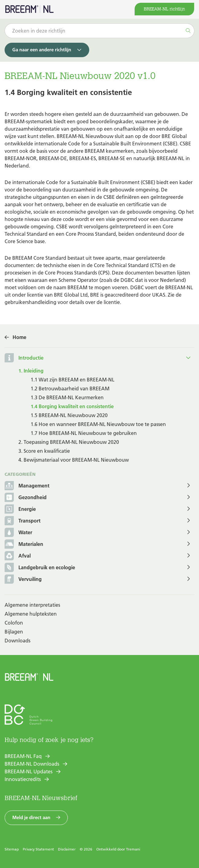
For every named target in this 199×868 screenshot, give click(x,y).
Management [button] (27, 486)
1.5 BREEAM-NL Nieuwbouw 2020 (69, 415)
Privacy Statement (38, 849)
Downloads (17, 641)
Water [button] (18, 533)
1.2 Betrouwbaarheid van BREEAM (70, 389)
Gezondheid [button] (26, 498)
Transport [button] (23, 521)
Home (19, 337)
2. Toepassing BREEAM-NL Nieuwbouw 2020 (69, 442)
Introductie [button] (31, 358)
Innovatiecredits (23, 779)
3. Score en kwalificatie (44, 451)
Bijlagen (14, 632)
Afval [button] (18, 556)
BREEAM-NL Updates (29, 771)
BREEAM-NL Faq (23, 756)
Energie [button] (20, 509)
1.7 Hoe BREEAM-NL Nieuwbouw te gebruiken (84, 433)
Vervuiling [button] (23, 580)
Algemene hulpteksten (31, 614)
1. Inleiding (31, 371)
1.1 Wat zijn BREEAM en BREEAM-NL (73, 380)
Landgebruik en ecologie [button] (40, 568)
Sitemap (12, 849)
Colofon (14, 623)
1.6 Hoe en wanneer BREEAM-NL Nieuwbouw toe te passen (98, 424)
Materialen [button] (24, 544)
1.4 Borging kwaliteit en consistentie (72, 406)
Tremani (133, 849)
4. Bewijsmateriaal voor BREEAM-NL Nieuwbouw (74, 460)
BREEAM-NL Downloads (32, 764)
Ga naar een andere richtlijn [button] (42, 50)
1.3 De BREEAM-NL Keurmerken (67, 397)
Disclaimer (67, 849)
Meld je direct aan (31, 817)
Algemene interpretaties (32, 605)
